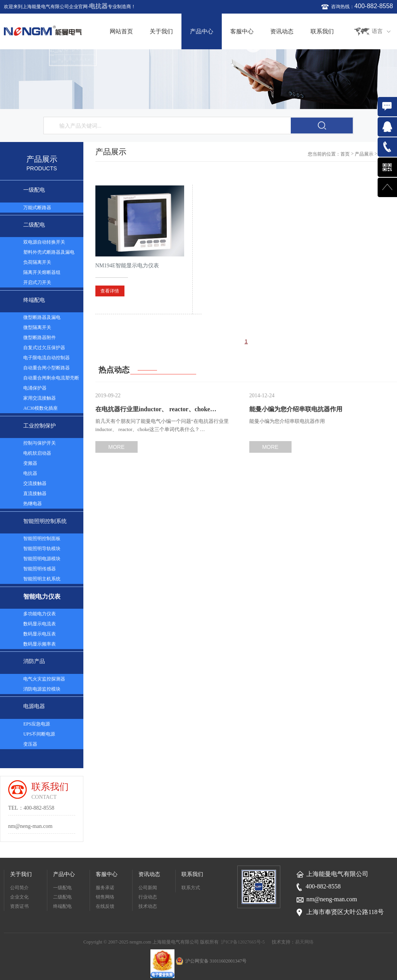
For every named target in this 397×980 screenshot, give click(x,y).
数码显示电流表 (40, 624)
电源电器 (34, 706)
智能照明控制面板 (42, 538)
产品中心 (202, 31)
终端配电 (34, 300)
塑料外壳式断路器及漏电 (49, 252)
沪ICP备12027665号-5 (243, 942)
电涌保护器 (35, 388)
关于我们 (161, 31)
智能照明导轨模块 (42, 549)
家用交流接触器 (40, 398)
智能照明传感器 (40, 569)
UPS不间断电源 (39, 734)
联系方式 (191, 888)
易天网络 (304, 942)
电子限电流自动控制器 (47, 358)
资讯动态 (282, 31)
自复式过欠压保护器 (44, 348)
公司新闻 (148, 888)
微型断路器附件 (40, 338)
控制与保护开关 (40, 443)
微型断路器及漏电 (42, 317)
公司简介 (19, 888)
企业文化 (19, 897)
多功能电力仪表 (40, 614)
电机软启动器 (37, 453)
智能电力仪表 (42, 596)
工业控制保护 (40, 426)
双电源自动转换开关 (44, 242)
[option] (198, 79)
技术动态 (148, 906)
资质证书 (19, 906)
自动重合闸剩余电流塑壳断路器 (51, 379)
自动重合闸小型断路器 (47, 368)
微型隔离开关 (37, 327)
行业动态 (148, 897)
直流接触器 (35, 493)
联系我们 (322, 31)
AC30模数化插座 (41, 408)
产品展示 (364, 154)
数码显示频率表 (40, 644)
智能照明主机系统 (42, 579)
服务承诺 (105, 888)
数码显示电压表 (40, 634)
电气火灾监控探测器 (44, 679)
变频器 (30, 463)
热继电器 (33, 504)
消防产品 (34, 661)
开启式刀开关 (37, 282)
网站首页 (121, 31)
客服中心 (242, 31)
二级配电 (34, 225)
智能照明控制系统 (45, 521)
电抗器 (98, 6)
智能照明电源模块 (42, 559)
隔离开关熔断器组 (42, 272)
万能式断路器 (37, 208)
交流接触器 (35, 483)
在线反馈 (105, 906)
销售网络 (105, 897)
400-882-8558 (374, 6)
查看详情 (110, 291)
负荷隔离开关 (37, 262)
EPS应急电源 (37, 724)
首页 (345, 154)
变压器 (30, 744)
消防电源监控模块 (42, 689)
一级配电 (34, 190)
